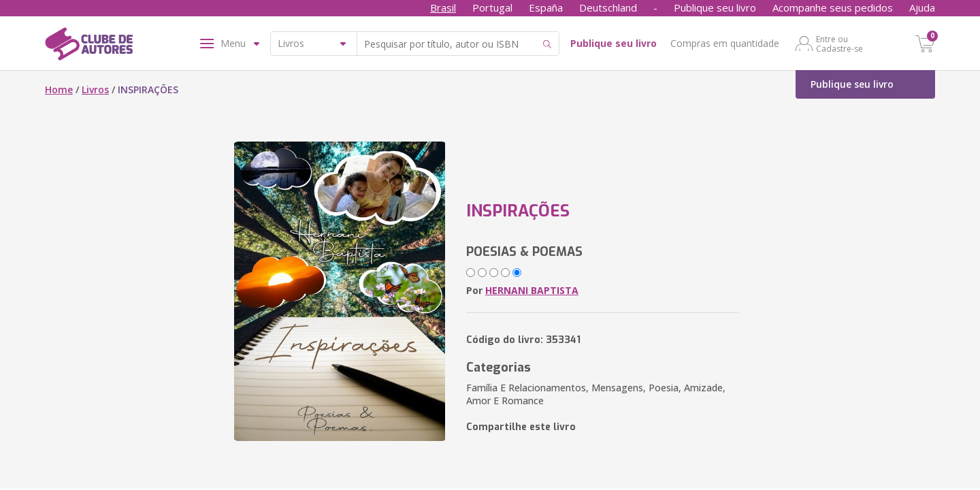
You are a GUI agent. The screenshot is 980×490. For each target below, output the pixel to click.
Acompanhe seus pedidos (833, 7)
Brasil (443, 7)
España (546, 7)
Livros (95, 89)
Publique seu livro (715, 7)
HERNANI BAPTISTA (532, 290)
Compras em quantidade (725, 43)
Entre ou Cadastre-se (839, 44)
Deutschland (608, 7)
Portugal (492, 7)
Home (59, 89)
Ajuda (922, 7)
